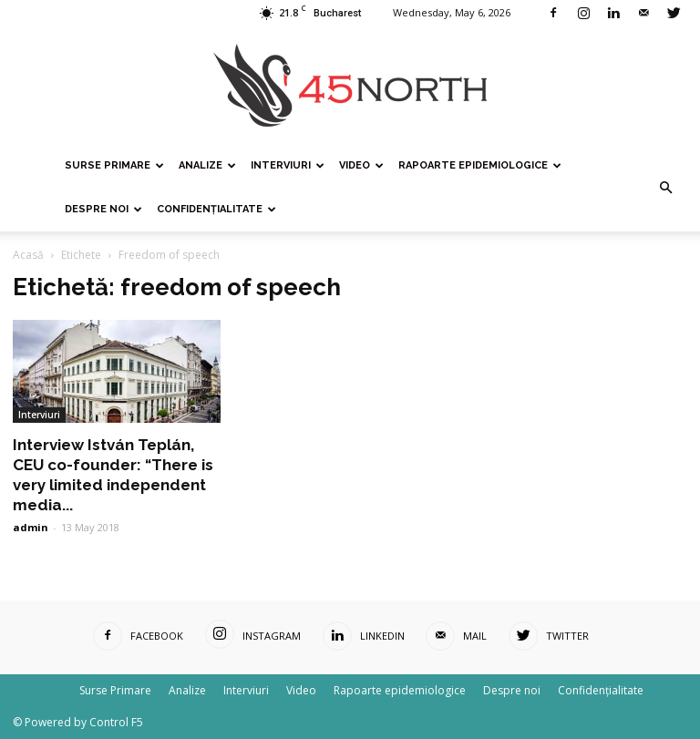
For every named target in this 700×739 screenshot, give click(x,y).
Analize (207, 165)
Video (361, 165)
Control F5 (116, 722)
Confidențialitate (216, 209)
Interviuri (288, 165)
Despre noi (103, 209)
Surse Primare (114, 165)
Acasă (28, 255)
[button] (665, 188)
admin (31, 527)
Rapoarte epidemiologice (480, 165)
